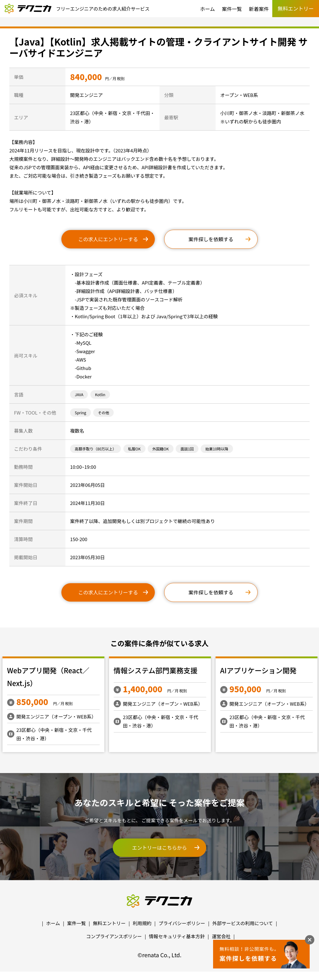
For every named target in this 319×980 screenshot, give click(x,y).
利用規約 (142, 923)
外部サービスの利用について (243, 923)
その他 (103, 413)
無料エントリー (109, 923)
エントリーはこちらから (159, 848)
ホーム (207, 9)
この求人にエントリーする (108, 239)
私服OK (134, 449)
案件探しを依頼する (211, 239)
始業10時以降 (217, 449)
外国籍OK (161, 449)
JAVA (79, 394)
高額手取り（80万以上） (95, 449)
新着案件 (259, 9)
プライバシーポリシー (182, 923)
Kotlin (100, 394)
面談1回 (187, 449)
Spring (81, 413)
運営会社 (221, 936)
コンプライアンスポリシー (114, 936)
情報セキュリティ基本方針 (177, 936)
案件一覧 (232, 9)
